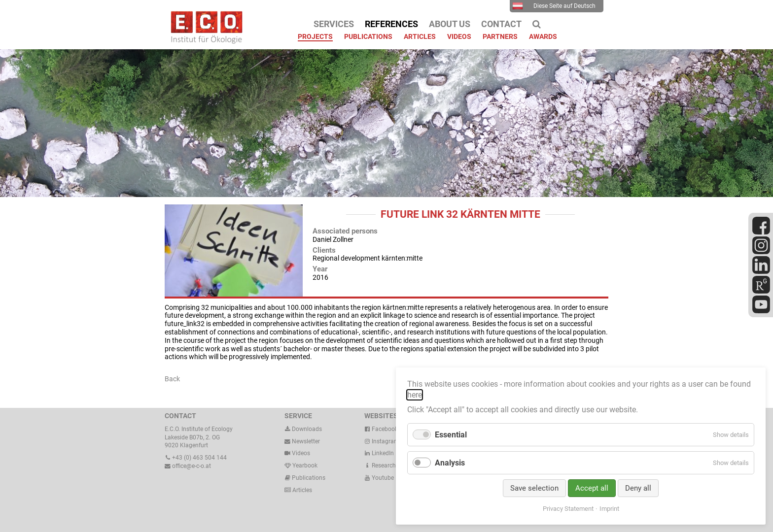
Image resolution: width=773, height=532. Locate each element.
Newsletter (302, 441)
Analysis (450, 463)
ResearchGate (386, 465)
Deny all (638, 488)
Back (172, 379)
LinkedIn (379, 453)
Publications (309, 478)
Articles (301, 490)
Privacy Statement (568, 509)
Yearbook (301, 465)
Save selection (534, 488)
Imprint (609, 509)
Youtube (379, 478)
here (415, 395)
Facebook (381, 429)
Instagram (382, 441)
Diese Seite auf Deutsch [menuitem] (554, 6)
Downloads (303, 429)
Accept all (592, 488)
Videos (301, 453)
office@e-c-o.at (188, 466)
